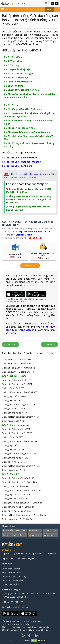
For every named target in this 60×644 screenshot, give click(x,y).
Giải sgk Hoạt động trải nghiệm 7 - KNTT (22, 417)
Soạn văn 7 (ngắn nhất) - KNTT (17, 384)
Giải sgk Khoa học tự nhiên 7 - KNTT (20, 392)
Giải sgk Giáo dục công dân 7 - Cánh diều (22, 503)
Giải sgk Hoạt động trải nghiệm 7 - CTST (22, 466)
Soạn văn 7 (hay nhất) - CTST (16, 429)
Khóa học (35, 535)
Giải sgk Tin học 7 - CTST (14, 462)
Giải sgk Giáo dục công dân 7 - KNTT (20, 405)
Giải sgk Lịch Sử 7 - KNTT (14, 396)
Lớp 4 (14, 553)
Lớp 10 (53, 553)
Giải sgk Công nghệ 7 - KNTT (16, 413)
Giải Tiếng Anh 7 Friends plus (16, 364)
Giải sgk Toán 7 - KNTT (13, 388)
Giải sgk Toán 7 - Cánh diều (15, 486)
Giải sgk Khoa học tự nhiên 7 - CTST (20, 441)
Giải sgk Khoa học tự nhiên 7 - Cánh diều (22, 490)
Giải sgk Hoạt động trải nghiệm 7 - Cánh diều (24, 515)
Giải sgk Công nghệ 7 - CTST (16, 458)
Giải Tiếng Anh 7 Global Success (18, 360)
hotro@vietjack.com (20, 607)
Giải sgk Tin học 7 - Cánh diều (17, 511)
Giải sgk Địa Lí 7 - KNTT (13, 400)
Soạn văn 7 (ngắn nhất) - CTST (17, 433)
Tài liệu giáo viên (13, 535)
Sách (33, 530)
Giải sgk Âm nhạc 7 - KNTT (15, 421)
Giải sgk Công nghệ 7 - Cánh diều (18, 507)
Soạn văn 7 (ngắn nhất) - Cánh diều (19, 482)
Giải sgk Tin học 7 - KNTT (14, 409)
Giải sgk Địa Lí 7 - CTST (13, 450)
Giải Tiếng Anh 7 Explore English (18, 372)
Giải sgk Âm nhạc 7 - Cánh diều (17, 519)
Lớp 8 (43, 9)
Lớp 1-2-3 (6, 553)
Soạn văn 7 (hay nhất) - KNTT (16, 380)
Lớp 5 (11, 9)
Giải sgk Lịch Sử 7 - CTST (14, 445)
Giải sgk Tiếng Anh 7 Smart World (19, 368)
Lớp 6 (22, 9)
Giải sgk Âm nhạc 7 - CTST (15, 470)
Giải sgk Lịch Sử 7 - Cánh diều (16, 495)
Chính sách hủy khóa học (13, 580)
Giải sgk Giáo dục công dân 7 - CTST (20, 454)
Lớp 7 (32, 9)
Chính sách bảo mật (11, 569)
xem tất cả (30, 266)
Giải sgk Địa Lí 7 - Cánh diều (16, 499)
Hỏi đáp (49, 535)
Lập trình (21, 559)
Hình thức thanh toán (12, 573)
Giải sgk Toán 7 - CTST (13, 437)
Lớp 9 (54, 9)
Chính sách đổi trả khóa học (14, 577)
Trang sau (49, 344)
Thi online (51, 530)
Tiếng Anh (31, 559)
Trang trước (11, 344)
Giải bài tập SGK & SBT (15, 530)
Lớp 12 (13, 559)
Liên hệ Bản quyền (10, 584)
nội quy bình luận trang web (30, 328)
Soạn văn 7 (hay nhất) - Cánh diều (19, 478)
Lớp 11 (5, 559)
